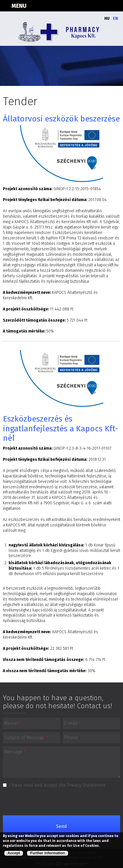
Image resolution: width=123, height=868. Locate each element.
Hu (107, 18)
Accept (14, 853)
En (115, 18)
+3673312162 (102, 6)
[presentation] (62, 802)
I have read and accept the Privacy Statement (57, 785)
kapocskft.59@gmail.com (116, 6)
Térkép (87, 6)
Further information (48, 853)
